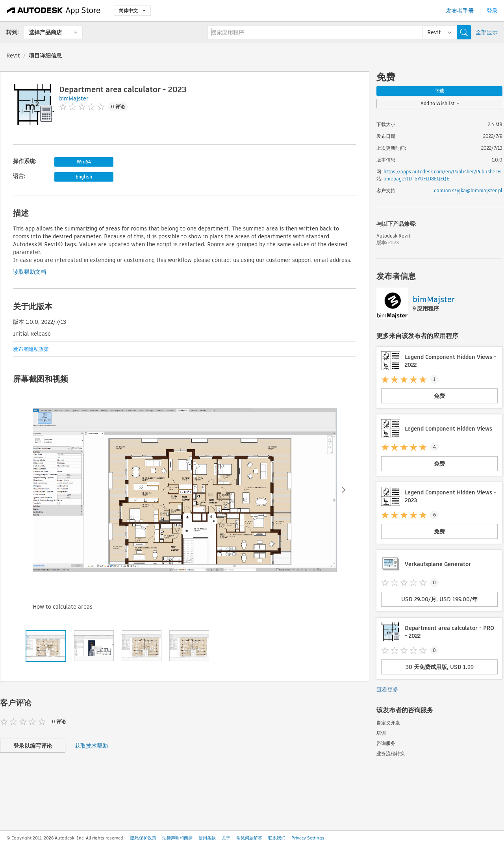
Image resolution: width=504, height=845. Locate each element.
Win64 (84, 162)
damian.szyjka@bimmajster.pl (468, 190)
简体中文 (132, 10)
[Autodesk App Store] (54, 11)
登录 (492, 11)
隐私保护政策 (143, 838)
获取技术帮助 (91, 746)
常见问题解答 (249, 838)
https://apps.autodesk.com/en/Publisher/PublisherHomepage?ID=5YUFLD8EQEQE (442, 175)
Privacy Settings (308, 838)
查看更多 (387, 689)
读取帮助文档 (30, 272)
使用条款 (207, 838)
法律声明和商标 (177, 838)
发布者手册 (460, 11)
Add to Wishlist (440, 103)
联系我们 (277, 838)
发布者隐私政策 (31, 349)
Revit (13, 56)
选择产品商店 (45, 32)
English (84, 177)
